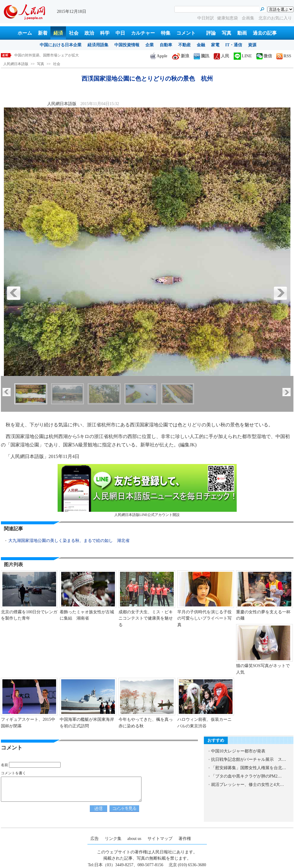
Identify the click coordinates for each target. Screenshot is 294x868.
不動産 (184, 45)
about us (134, 839)
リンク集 (113, 839)
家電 (215, 45)
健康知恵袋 (228, 18)
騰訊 (201, 56)
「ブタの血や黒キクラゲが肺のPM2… (246, 776)
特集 (166, 33)
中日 (120, 33)
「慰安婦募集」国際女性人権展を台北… (249, 768)
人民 (221, 56)
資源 (252, 45)
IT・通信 (234, 45)
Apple (159, 56)
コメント (186, 33)
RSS (284, 56)
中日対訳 (206, 18)
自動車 (166, 45)
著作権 (185, 839)
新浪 (181, 56)
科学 (105, 33)
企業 (150, 45)
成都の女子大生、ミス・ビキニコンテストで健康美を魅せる (146, 618)
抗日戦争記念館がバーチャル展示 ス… (249, 759)
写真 (227, 33)
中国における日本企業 (61, 45)
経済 (58, 33)
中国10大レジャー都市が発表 (238, 751)
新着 (43, 33)
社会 (74, 33)
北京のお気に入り (275, 18)
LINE (243, 56)
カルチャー (143, 33)
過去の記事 (265, 33)
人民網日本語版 (16, 64)
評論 (211, 33)
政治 (89, 33)
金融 (201, 45)
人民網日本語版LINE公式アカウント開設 (147, 490)
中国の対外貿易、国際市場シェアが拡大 (47, 55)
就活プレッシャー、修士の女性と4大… (248, 785)
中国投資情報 (127, 45)
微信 (264, 56)
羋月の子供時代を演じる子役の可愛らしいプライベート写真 (204, 618)
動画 (242, 33)
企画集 (249, 18)
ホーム (25, 33)
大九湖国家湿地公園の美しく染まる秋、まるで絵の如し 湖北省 (69, 541)
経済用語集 (98, 45)
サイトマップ (160, 839)
